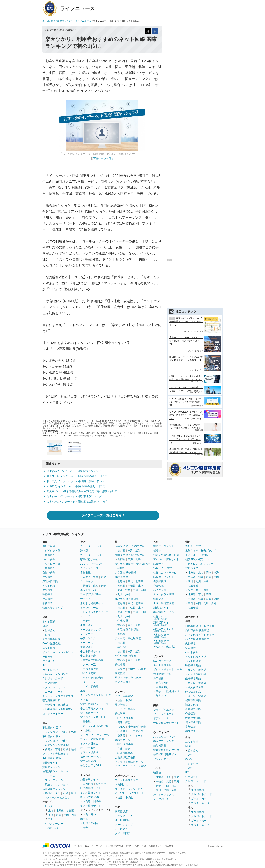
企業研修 (158, 678)
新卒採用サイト (162, 624)
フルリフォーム (54, 780)
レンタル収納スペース (96, 612)
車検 (83, 691)
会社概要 (78, 846)
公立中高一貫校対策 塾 (128, 638)
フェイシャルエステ (165, 714)
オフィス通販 (88, 748)
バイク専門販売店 (93, 678)
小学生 (142, 669)
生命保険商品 (193, 678)
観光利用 (88, 828)
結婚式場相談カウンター (167, 750)
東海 (58, 749)
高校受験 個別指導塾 (127, 599)
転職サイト (160, 564)
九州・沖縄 (124, 594)
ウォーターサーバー (92, 546)
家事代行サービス (91, 559)
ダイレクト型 (53, 551)
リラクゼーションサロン (129, 789)
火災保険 (47, 577)
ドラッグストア (124, 816)
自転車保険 (49, 572)
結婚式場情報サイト (165, 754)
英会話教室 (121, 705)
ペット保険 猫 (193, 661)
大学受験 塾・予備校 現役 (130, 546)
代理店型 (50, 555)
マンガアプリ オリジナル (95, 735)
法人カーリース (162, 661)
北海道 (121, 581)
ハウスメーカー (54, 824)
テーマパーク (161, 799)
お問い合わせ (132, 846)
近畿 (66, 749)
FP (119, 718)
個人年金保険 (193, 722)
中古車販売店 (88, 656)
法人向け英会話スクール (129, 762)
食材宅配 (85, 572)
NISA (45, 626)
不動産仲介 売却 (52, 727)
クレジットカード (53, 678)
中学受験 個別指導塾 (127, 630)
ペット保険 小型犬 (196, 657)
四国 (190, 581)
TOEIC (121, 727)
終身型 (192, 670)
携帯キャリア (193, 546)
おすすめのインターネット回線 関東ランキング (74, 471)
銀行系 (49, 674)
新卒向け (161, 696)
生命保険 (47, 590)
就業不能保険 (193, 700)
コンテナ (88, 616)
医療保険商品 (193, 665)
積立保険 (190, 731)
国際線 (97, 801)
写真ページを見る (103, 158)
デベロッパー (53, 828)
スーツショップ (124, 825)
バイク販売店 (88, 673)
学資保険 (47, 603)
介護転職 (158, 586)
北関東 (60, 811)
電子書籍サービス (91, 713)
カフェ (84, 700)
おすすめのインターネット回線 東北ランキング (74, 496)
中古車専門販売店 (93, 660)
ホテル (84, 819)
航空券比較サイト (91, 788)
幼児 (120, 700)
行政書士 (123, 731)
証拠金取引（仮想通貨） (59, 709)
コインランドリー (91, 568)
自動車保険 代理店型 (197, 630)
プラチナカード (200, 803)
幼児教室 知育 (123, 682)
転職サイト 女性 (163, 568)
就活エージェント (164, 546)
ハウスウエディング (165, 737)
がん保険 (47, 599)
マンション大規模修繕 (55, 754)
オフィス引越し (89, 743)
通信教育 (120, 665)
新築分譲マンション (54, 789)
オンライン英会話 (125, 709)
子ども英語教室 (124, 696)
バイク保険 (49, 559)
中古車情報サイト (91, 652)
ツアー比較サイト (91, 806)
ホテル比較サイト (91, 792)
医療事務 (128, 718)
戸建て (64, 732)
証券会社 (50, 630)
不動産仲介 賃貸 (52, 758)
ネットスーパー (89, 590)
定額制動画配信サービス (94, 704)
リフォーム (49, 776)
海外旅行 (101, 784)
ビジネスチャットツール (167, 669)
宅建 (120, 722)
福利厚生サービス (91, 757)
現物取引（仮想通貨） (58, 705)
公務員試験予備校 (125, 757)
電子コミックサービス (93, 717)
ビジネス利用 (91, 823)
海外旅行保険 (50, 581)
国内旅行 (88, 784)
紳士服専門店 (123, 820)
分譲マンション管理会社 (56, 745)
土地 (73, 732)
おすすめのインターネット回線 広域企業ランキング (77, 502)
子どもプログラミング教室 (130, 766)
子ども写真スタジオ (92, 708)
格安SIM (193, 564)
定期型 (202, 670)
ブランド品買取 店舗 (92, 739)
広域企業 (193, 586)
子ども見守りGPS (91, 765)
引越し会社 (87, 625)
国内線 (87, 801)
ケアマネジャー (139, 731)
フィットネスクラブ (126, 780)
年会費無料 (51, 683)
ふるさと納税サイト (92, 603)
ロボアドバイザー (53, 714)
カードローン (50, 670)
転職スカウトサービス (166, 572)
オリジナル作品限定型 (96, 726)
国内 (85, 814)
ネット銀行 (49, 648)
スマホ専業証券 (51, 639)
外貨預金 (47, 657)
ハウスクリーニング (92, 564)
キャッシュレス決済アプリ (58, 696)
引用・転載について (152, 846)
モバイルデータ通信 (197, 555)
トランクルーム (89, 608)
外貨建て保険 (193, 709)
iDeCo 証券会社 (51, 643)
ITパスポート (135, 736)
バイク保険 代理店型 (197, 639)
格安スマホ (207, 564)
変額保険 (190, 727)
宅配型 (87, 621)
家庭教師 (120, 673)
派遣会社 (158, 599)
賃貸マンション (51, 767)
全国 (174, 790)
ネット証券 (49, 621)
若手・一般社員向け (167, 691)
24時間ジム (121, 785)
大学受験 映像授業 (126, 572)
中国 (216, 577)
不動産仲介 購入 (52, 736)
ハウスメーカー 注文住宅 (56, 798)
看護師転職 (160, 581)
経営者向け (162, 683)
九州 (73, 749)
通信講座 (120, 714)
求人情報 (169, 846)
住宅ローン (49, 661)
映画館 (157, 773)
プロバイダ (192, 568)
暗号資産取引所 (51, 700)
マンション (51, 732)
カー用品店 (121, 829)
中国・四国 (70, 815)
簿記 (128, 722)
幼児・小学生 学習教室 (128, 678)
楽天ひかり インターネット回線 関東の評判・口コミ (77, 476)
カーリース (87, 643)
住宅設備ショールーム (55, 771)
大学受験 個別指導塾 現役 (130, 555)
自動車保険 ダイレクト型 (200, 626)
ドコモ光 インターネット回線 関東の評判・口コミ (76, 481)
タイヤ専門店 (123, 833)
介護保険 (190, 714)
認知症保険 (192, 705)
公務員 (121, 736)
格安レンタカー (89, 638)
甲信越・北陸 (135, 586)
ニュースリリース (94, 846)
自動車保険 (49, 546)
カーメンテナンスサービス (96, 695)
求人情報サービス (164, 612)
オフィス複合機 (89, 752)
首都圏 (49, 749)
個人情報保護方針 (114, 846)
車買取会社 (87, 647)
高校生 (121, 669)
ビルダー (50, 806)
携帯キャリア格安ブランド (201, 551)
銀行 (47, 635)
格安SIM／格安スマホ (198, 559)
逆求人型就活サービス (166, 555)
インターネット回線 (197, 590)
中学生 (132, 669)
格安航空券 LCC (90, 797)
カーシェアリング (91, 630)
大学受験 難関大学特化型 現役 (132, 564)
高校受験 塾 (122, 577)
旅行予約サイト (89, 779)
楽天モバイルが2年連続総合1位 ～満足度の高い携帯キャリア (82, 491)
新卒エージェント (164, 630)
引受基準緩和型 (197, 674)
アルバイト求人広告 (165, 647)
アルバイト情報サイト (166, 559)
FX (44, 665)
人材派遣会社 (161, 642)
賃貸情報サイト (51, 763)
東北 (51, 811)
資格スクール (123, 740)
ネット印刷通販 (162, 665)
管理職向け (162, 687)
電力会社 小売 (88, 761)
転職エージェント (164, 577)
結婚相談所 (160, 745)
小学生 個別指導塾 (126, 656)
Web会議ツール (162, 674)
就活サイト (160, 551)
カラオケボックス (164, 794)
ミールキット (88, 581)
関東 (176, 777)
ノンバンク (62, 674)
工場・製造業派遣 (164, 603)
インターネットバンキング (58, 652)
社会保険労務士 (137, 727)
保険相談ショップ (53, 608)
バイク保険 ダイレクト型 (200, 635)
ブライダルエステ (164, 710)
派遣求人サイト (162, 608)
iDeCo (189, 759)
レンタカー (87, 634)
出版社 (87, 730)
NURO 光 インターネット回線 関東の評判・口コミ (76, 486)
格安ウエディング (164, 741)
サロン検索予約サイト (166, 723)
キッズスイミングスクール (129, 793)
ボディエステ (161, 718)
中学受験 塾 (122, 621)
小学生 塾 (120, 647)
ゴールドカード (54, 692)
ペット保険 (49, 586)
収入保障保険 (196, 687)
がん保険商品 (193, 692)
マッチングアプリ (164, 759)
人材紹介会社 (161, 636)
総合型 (87, 722)
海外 (93, 814)
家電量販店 (121, 811)
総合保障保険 (193, 718)
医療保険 (47, 594)
